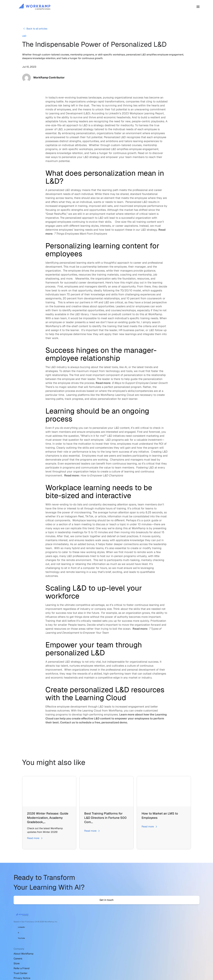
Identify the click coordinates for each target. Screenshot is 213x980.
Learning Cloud (125, 397)
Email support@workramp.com (154, 935)
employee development (72, 709)
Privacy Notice (88, 955)
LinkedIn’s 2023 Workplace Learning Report (136, 116)
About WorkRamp (90, 930)
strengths (77, 212)
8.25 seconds (154, 515)
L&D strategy (73, 192)
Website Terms (88, 960)
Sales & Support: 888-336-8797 (155, 940)
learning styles (89, 228)
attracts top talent (57, 668)
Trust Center (87, 950)
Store (83, 940)
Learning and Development (66, 116)
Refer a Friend (88, 945)
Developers (144, 945)
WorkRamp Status (147, 950)
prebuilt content (122, 317)
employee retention (93, 668)
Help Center (144, 930)
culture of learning (123, 474)
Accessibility (87, 965)
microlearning (83, 515)
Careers (84, 935)
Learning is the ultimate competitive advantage (75, 607)
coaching (126, 277)
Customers (100, 8)
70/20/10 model (131, 293)
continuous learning (125, 466)
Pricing (115, 8)
